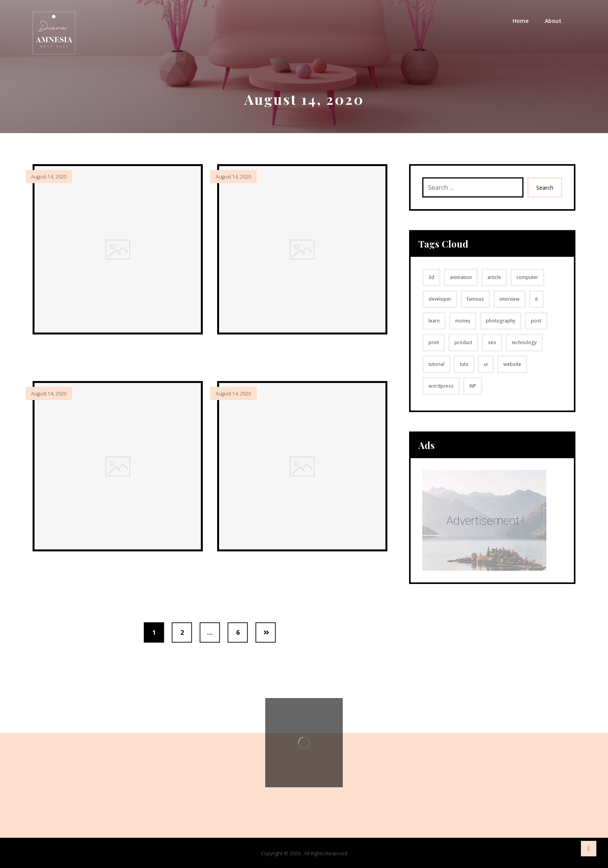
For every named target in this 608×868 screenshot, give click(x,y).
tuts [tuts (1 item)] (464, 364)
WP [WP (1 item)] (473, 386)
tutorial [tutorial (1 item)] (436, 364)
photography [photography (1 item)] (501, 321)
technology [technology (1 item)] (524, 342)
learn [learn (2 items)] (434, 321)
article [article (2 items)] (494, 277)
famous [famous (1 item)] (475, 299)
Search (545, 188)
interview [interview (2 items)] (510, 299)
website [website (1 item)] (512, 364)
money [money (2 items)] (463, 321)
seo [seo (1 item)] (492, 342)
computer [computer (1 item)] (527, 277)
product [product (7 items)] (463, 342)
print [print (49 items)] (434, 342)
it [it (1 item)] (536, 299)
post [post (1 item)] (536, 321)
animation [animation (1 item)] (461, 277)
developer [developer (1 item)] (440, 299)
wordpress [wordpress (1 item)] (441, 386)
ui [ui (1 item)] (486, 364)
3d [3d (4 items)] (431, 277)
